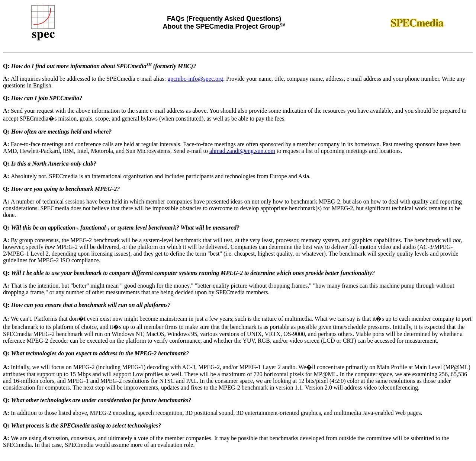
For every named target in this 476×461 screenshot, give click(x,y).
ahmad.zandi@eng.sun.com (242, 151)
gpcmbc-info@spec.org (195, 79)
